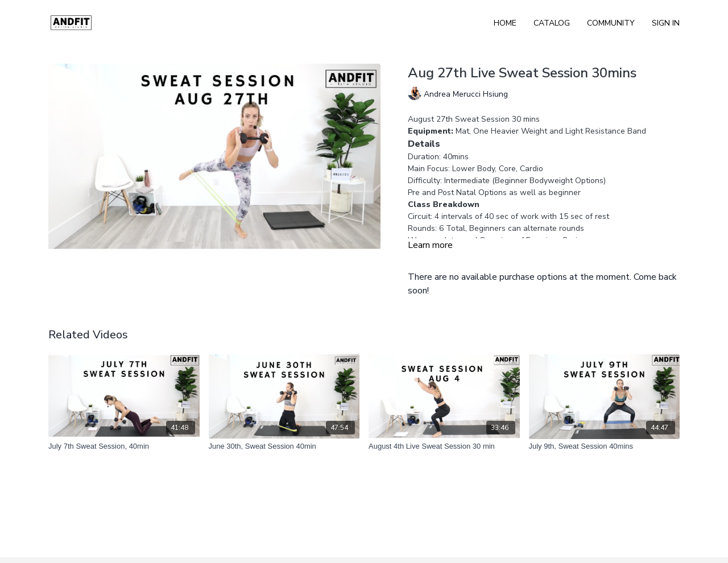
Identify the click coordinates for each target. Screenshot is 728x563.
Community (611, 23)
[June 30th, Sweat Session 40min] (284, 446)
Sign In (666, 23)
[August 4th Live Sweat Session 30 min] (444, 446)
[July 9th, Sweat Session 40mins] (605, 446)
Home (505, 23)
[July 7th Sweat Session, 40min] (124, 446)
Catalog (552, 23)
